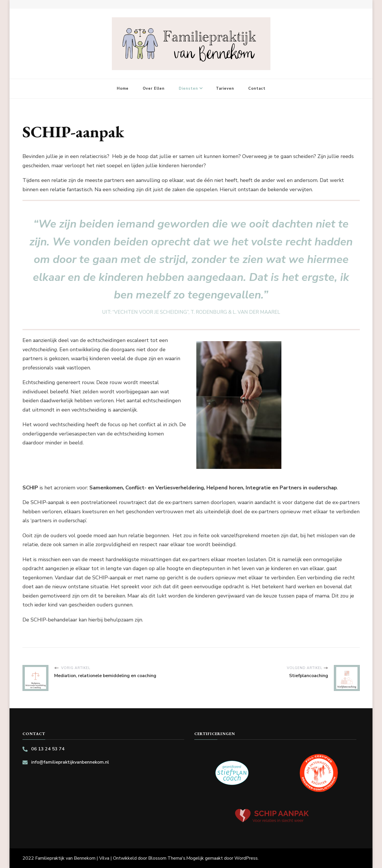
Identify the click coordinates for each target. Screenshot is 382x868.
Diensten (188, 89)
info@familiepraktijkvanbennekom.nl (70, 762)
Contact (257, 89)
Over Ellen (154, 89)
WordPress (246, 858)
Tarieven (225, 89)
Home (123, 89)
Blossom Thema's (167, 858)
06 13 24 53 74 (48, 749)
